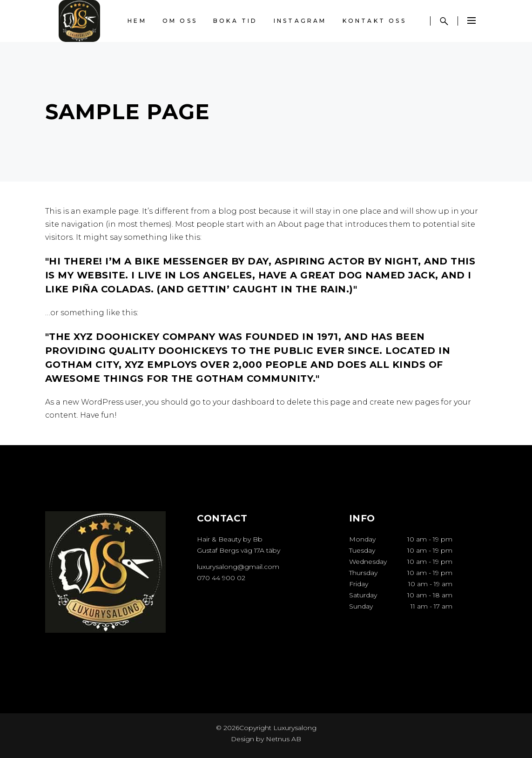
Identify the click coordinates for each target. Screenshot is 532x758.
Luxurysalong (294, 728)
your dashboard (244, 402)
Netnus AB (283, 739)
